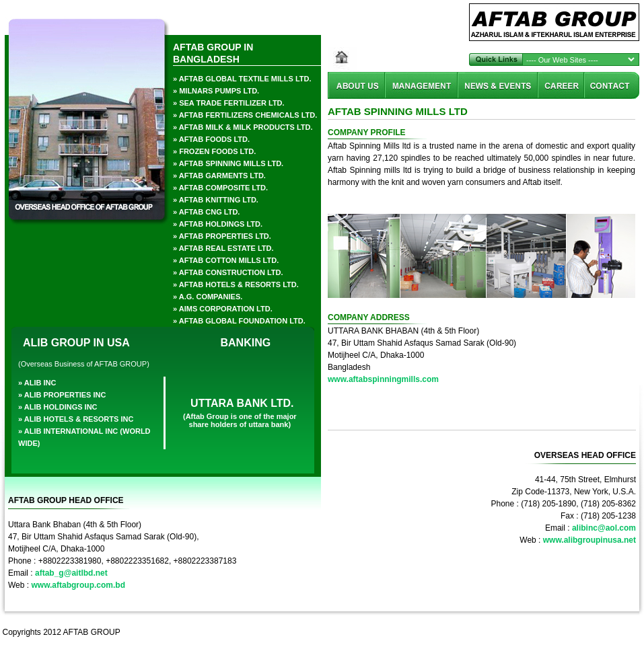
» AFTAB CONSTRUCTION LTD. (228, 272)
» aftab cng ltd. (206, 212)
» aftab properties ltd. (222, 236)
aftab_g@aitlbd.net (71, 573)
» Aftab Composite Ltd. (220, 188)
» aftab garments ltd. (219, 176)
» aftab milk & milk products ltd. (243, 127)
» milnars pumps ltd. (216, 91)
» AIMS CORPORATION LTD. (223, 309)
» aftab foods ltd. (211, 139)
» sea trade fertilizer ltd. (229, 103)
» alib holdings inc (58, 407)
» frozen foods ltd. (214, 151)
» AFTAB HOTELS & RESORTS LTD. (236, 284)
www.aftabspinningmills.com (383, 379)
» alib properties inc (62, 395)
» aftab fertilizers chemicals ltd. (245, 115)
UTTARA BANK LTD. (242, 403)
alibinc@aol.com (604, 528)
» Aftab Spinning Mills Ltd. (228, 163)
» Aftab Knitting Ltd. (216, 200)
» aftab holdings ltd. (218, 224)
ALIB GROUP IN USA (76, 343)
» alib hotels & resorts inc (76, 419)
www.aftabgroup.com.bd (78, 585)
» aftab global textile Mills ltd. (242, 79)
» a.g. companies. (208, 297)
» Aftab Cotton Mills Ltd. (226, 260)
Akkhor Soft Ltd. (605, 632)
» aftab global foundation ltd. (239, 321)
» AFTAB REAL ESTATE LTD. (223, 248)
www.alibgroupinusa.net (589, 540)
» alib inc (37, 383)
